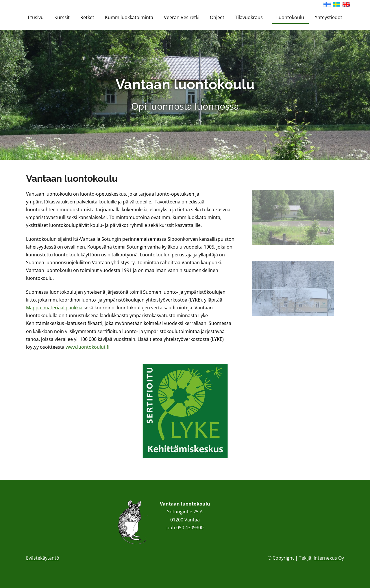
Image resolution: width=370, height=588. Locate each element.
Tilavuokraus (250, 17)
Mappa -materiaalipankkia (54, 308)
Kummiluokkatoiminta (129, 17)
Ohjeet (217, 17)
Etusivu (36, 17)
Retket (87, 17)
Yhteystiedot (329, 17)
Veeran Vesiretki (182, 17)
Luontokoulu (290, 17)
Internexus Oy (329, 558)
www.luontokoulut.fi (87, 347)
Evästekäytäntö (43, 558)
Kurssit (62, 17)
